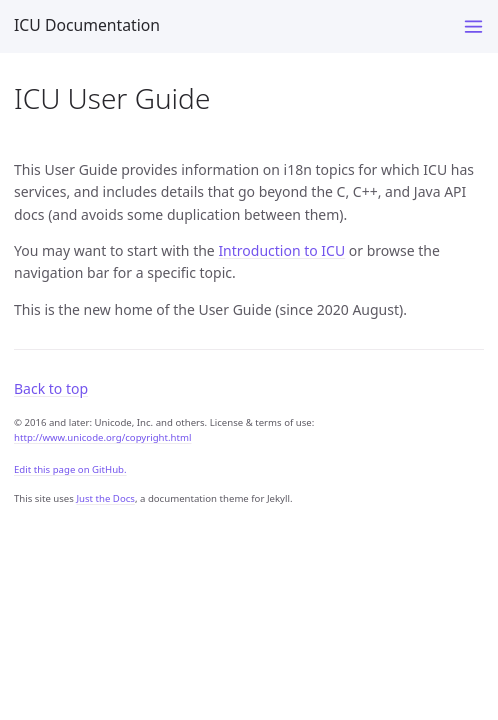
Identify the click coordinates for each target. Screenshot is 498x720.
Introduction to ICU (281, 250)
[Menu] (473, 26)
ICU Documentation (87, 25)
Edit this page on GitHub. (70, 469)
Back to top (51, 388)
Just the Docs (105, 498)
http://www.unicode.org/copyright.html (102, 437)
